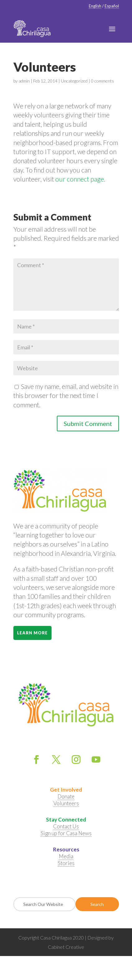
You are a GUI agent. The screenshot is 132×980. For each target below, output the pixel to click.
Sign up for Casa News (66, 833)
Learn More (32, 633)
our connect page (80, 179)
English (95, 6)
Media (66, 856)
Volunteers (66, 803)
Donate (66, 796)
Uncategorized (74, 81)
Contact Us (66, 826)
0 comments (102, 81)
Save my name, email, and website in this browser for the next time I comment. (66, 395)
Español (112, 6)
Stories (66, 863)
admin (24, 81)
